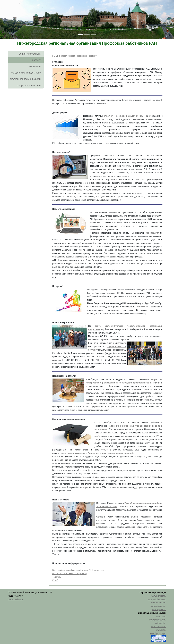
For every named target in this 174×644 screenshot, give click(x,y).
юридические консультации (26, 73)
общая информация (30, 54)
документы (35, 66)
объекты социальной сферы (25, 79)
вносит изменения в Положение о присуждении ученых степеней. (100, 453)
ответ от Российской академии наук (124, 116)
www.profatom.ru (158, 603)
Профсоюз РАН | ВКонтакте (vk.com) (70, 574)
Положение (143, 307)
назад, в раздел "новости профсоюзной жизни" (75, 56)
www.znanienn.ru (158, 606)
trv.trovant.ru (160, 623)
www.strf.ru (161, 630)
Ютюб (55, 580)
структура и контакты (29, 85)
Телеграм (57, 577)
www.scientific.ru (158, 627)
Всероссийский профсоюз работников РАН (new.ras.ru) (78, 570)
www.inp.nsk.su (159, 610)
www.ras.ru (161, 616)
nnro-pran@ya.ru (16, 599)
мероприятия (152, 233)
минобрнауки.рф (158, 633)
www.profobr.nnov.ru (157, 599)
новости (37, 60)
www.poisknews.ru (158, 620)
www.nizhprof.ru (159, 596)
